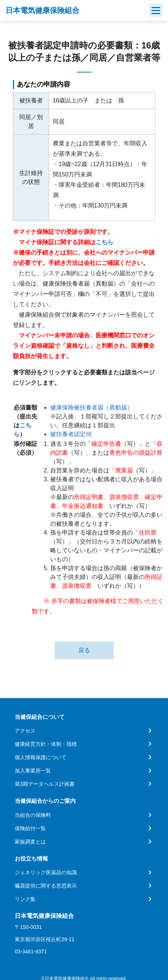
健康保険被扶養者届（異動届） (92, 408)
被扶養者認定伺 (71, 434)
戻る (84, 650)
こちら (104, 242)
